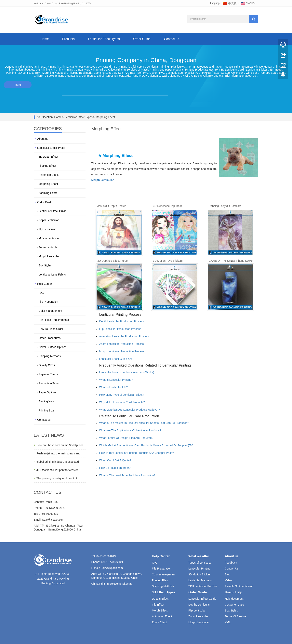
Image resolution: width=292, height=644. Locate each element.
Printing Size (46, 410)
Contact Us (232, 569)
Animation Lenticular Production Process (124, 336)
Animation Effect (49, 175)
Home (45, 39)
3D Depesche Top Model (168, 206)
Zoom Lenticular (48, 247)
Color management (50, 311)
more (18, 85)
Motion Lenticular (49, 238)
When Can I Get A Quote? (115, 460)
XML (228, 622)
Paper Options (47, 392)
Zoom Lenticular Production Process (122, 344)
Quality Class (47, 365)
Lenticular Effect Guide (53, 211)
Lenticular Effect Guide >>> (116, 359)
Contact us (171, 39)
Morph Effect (160, 610)
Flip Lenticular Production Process (120, 329)
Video (228, 580)
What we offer (199, 556)
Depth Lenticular (49, 220)
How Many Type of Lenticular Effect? (122, 395)
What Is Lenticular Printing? (116, 380)
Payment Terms (48, 374)
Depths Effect (160, 599)
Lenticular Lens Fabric (52, 275)
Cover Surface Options (53, 347)
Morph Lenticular (49, 256)
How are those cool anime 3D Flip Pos (60, 445)
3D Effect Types (164, 592)
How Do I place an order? (115, 468)
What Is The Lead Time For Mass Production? (127, 475)
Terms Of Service (235, 616)
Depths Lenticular (199, 605)
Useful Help (233, 592)
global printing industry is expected (58, 462)
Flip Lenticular (47, 229)
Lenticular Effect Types (104, 39)
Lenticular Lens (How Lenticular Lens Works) (127, 372)
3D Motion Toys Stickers (168, 261)
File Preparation (48, 302)
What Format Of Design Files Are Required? (126, 438)
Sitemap (127, 584)
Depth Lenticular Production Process (122, 321)
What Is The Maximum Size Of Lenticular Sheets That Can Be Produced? (144, 423)
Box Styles (45, 265)
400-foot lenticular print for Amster (57, 470)
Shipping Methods (50, 356)
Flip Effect (158, 605)
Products (68, 39)
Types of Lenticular (200, 563)
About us (43, 139)
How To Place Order (51, 329)
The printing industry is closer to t (57, 478)
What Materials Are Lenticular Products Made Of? (130, 410)
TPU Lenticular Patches (203, 586)
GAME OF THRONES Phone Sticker (231, 261)
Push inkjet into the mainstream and (58, 453)
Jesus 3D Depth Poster (112, 206)
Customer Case (234, 605)
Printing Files (160, 580)
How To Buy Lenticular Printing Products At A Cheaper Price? (137, 453)
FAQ (41, 293)
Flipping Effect (47, 166)
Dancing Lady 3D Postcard (225, 206)
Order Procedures (50, 338)
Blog (228, 574)
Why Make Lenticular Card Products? (122, 402)
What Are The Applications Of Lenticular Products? (130, 430)
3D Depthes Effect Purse (113, 261)
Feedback (231, 563)
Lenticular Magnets (200, 580)
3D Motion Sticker (199, 574)
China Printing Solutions (106, 584)
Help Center (45, 284)
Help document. (234, 599)
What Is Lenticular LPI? (114, 387)
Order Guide (142, 39)
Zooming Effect (48, 193)
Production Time (49, 383)
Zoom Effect (159, 622)
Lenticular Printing (199, 569)
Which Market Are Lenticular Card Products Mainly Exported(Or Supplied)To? (146, 445)
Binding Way (46, 401)
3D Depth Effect (48, 157)
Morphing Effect (105, 117)
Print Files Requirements (54, 320)
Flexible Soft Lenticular (239, 586)
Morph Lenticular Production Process (122, 351)
